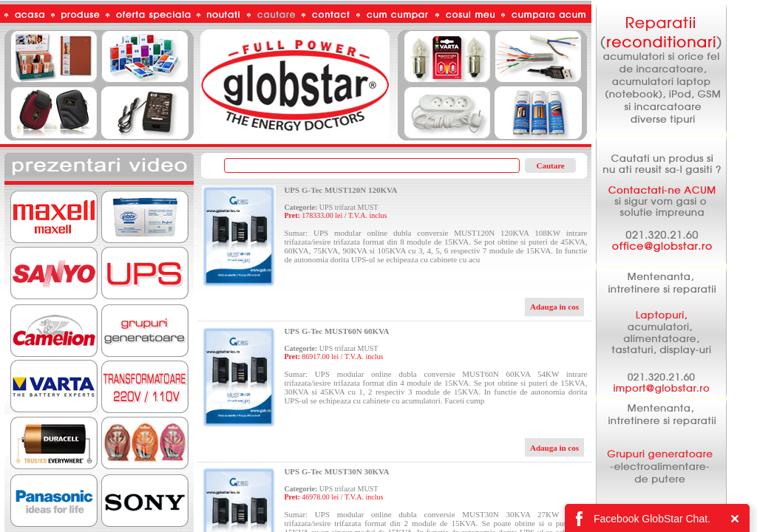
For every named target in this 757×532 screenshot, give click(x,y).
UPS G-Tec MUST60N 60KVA (336, 331)
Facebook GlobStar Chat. (652, 519)
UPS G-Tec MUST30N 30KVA (336, 471)
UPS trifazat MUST (349, 207)
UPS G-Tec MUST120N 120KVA (340, 190)
